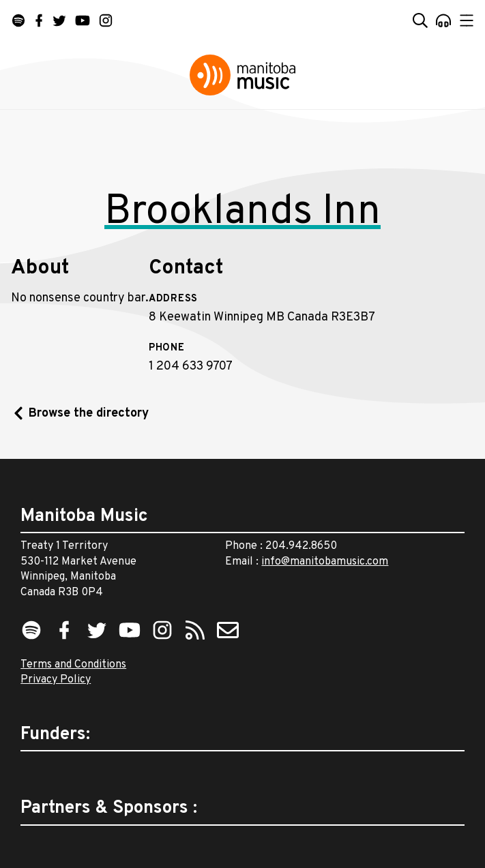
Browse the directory (89, 414)
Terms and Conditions (73, 665)
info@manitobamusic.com (325, 562)
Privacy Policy (56, 680)
